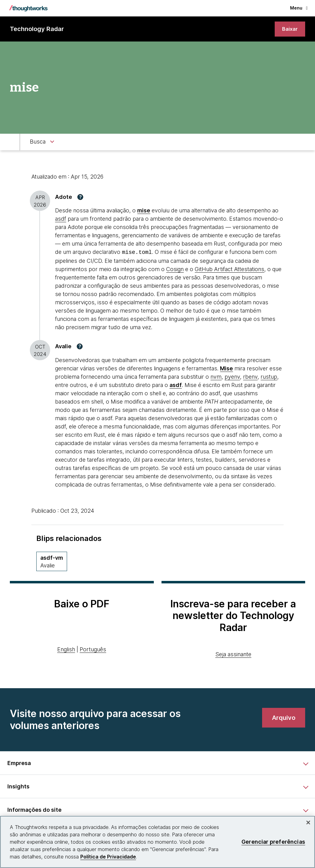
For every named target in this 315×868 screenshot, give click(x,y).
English (66, 650)
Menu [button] (299, 8)
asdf (61, 220)
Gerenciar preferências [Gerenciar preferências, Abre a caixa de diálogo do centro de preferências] (273, 842)
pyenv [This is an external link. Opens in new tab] (232, 377)
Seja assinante (233, 654)
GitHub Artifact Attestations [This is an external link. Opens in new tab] (229, 269)
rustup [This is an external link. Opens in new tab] (269, 377)
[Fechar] (308, 823)
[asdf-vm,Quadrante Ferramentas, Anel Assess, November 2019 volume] (52, 561)
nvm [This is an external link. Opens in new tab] (216, 377)
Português (93, 650)
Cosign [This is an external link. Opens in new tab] (175, 269)
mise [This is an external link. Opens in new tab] (144, 211)
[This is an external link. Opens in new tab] (226, 368)
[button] (80, 198)
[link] (289, 29)
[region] (157, 842)
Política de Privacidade (108, 857)
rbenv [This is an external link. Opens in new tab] (250, 377)
